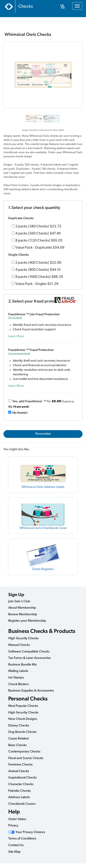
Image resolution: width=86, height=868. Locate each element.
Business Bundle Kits (22, 665)
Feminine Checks (20, 765)
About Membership (22, 608)
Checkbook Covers (22, 804)
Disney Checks (19, 726)
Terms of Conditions (22, 839)
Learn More (16, 336)
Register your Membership (27, 621)
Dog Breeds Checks (22, 732)
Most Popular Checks (23, 706)
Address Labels (19, 797)
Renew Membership (23, 614)
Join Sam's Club (19, 601)
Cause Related (18, 739)
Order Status (17, 819)
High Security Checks (23, 638)
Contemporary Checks (24, 752)
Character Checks (21, 784)
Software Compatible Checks (29, 652)
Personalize (43, 434)
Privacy (13, 826)
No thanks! (20, 413)
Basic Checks (17, 745)
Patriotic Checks (19, 791)
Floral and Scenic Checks (26, 758)
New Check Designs (23, 719)
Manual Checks (19, 645)
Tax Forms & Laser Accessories (30, 658)
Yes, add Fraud (27, 401)
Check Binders (19, 684)
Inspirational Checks (22, 778)
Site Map (14, 852)
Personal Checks (28, 698)
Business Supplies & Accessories (31, 691)
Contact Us (16, 845)
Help (14, 811)
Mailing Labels (18, 671)
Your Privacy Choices (27, 832)
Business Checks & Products (42, 631)
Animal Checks (19, 771)
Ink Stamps (16, 678)
